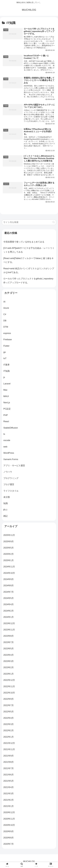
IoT (5, 359)
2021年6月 (9, 775)
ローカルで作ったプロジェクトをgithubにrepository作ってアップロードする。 (28, 281)
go (5, 353)
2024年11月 (9, 567)
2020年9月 (9, 832)
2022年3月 (9, 725)
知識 (6, 504)
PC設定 (7, 410)
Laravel (7, 384)
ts (4, 435)
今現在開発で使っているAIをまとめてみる (24, 242)
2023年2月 (9, 668)
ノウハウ (8, 473)
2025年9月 (9, 542)
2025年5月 (9, 548)
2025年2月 (9, 555)
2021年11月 (9, 750)
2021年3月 (9, 794)
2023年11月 (9, 630)
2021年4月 (9, 788)
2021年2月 (9, 801)
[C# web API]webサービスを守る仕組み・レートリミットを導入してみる (29, 251)
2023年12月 (9, 624)
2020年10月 (9, 826)
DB (5, 321)
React (6, 422)
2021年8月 (9, 763)
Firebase (8, 340)
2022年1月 (9, 737)
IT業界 (6, 365)
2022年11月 (9, 687)
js (4, 378)
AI (4, 302)
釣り (6, 510)
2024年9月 (9, 580)
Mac (5, 391)
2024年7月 (9, 593)
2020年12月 (9, 813)
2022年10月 (9, 693)
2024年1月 (9, 618)
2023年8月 (9, 637)
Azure (6, 309)
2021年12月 (9, 744)
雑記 (6, 517)
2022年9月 (9, 700)
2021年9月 (9, 756)
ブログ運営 (9, 485)
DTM (6, 328)
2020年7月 (9, 845)
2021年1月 (9, 807)
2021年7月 (9, 769)
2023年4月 (9, 656)
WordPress (9, 454)
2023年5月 (9, 649)
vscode (7, 441)
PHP (6, 416)
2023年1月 (9, 674)
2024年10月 (9, 574)
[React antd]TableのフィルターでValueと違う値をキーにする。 (29, 261)
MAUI (6, 397)
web (5, 447)
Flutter (6, 346)
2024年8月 (9, 586)
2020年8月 (9, 838)
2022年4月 (9, 719)
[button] (54, 223)
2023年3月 (9, 662)
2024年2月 (9, 611)
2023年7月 (9, 643)
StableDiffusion (11, 428)
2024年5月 (9, 599)
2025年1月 (9, 561)
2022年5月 (9, 712)
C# (5, 315)
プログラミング (11, 479)
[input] (29, 223)
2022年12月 (9, 681)
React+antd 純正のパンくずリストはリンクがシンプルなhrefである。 (29, 271)
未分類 (7, 498)
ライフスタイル (11, 491)
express (7, 334)
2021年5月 (9, 782)
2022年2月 (9, 731)
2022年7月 (9, 706)
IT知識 (6, 372)
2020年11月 (9, 819)
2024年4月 (9, 605)
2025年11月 (9, 536)
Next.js (7, 403)
